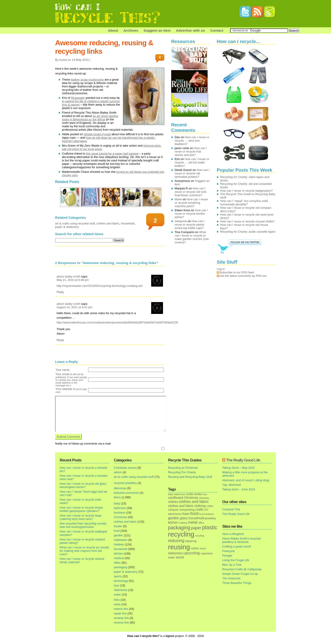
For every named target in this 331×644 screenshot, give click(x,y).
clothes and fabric (108, 223)
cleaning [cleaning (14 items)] (204, 498)
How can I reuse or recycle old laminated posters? (192, 173)
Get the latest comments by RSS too (243, 276)
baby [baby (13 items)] (171, 494)
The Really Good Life (243, 460)
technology (121, 581)
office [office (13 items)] (201, 523)
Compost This (231, 509)
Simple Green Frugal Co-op (240, 574)
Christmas (120, 517)
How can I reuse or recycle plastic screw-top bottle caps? (190, 225)
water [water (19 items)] (172, 557)
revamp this (121, 618)
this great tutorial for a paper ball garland (112, 154)
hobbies (119, 544)
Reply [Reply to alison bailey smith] (60, 292)
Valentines (121, 590)
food (117, 531)
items (117, 497)
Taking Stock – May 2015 (238, 468)
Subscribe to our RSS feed (237, 272)
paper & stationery (67, 227)
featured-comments (126, 493)
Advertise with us (190, 30)
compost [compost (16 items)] (173, 510)
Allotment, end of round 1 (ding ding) (246, 480)
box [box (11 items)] (205, 494)
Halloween (121, 540)
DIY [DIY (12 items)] (206, 510)
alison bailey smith (68, 276)
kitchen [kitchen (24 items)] (173, 523)
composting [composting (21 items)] (187, 510)
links (117, 600)
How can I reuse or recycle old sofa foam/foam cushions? (190, 192)
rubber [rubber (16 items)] (195, 548)
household (128, 223)
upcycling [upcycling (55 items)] (192, 553)
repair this (120, 613)
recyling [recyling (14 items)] (200, 536)
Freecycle (228, 551)
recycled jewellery (125, 483)
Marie (178, 199)
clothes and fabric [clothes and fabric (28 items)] (181, 506)
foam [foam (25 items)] (186, 514)
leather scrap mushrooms (87, 80)
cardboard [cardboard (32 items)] (176, 498)
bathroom (120, 508)
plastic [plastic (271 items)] (210, 527)
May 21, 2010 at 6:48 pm (73, 280)
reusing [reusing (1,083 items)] (179, 547)
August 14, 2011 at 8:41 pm (74, 307)
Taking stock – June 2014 (239, 489)
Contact (217, 30)
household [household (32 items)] (196, 518)
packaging (120, 567)
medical (119, 558)
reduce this (121, 609)
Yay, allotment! (232, 485)
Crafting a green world (237, 546)
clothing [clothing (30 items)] (200, 506)
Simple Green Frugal (97, 134)
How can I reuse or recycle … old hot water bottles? (192, 162)
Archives (131, 30)
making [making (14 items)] (183, 523)
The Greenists (231, 578)
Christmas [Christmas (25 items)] (191, 498)
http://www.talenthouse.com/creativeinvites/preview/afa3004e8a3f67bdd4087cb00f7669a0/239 (117, 322)
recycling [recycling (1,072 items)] (181, 534)
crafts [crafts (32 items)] (199, 509)
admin (118, 472)
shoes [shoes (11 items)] (203, 548)
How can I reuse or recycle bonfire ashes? (191, 214)
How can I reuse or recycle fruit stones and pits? (191, 151)
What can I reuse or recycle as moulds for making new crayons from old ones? (84, 551)
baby (117, 503)
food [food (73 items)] (194, 514)
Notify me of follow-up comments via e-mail (83, 444)
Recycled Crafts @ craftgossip (242, 569)
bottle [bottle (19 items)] (190, 494)
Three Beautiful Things (237, 583)
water (117, 594)
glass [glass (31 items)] (184, 518)
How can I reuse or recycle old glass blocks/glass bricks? (83, 485)
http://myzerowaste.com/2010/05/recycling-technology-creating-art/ (99, 286)
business (120, 513)
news (117, 604)
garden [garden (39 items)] (174, 518)
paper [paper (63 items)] (196, 528)
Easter (118, 526)
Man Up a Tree (232, 565)
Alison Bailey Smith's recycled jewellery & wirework (242, 540)
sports (118, 576)
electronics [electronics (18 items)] (175, 514)
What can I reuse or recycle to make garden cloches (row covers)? (192, 237)
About (113, 30)
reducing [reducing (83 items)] (176, 541)
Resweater (78, 98)
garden (118, 535)
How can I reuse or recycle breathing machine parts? (191, 203)
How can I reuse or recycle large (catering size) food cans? (81, 517)
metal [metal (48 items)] (193, 522)
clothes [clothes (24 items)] (173, 502)
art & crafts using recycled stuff (75, 223)
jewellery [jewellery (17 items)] (210, 518)
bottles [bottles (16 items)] (199, 494)
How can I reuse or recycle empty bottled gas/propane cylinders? (81, 509)
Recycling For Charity (182, 472)
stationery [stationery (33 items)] (175, 553)
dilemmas (120, 488)
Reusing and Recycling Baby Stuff (190, 477)
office (117, 563)
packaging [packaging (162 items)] (179, 528)
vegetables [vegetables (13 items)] (207, 553)
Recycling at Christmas (183, 468)
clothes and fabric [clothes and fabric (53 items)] (194, 502)
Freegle (227, 556)
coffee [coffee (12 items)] (210, 506)
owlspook (181, 221)
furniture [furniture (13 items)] (209, 514)
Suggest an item (157, 30)
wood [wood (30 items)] (180, 557)
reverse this (121, 622)
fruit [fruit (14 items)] (201, 514)
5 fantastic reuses (125, 468)
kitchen (118, 554)
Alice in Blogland (233, 534)
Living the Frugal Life (236, 560)
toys (116, 585)
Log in (221, 269)
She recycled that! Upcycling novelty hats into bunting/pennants (83, 525)
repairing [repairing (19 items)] (191, 541)
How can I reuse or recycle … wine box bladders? (192, 141)
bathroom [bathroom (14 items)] (180, 494)
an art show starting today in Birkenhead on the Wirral (90, 118)
